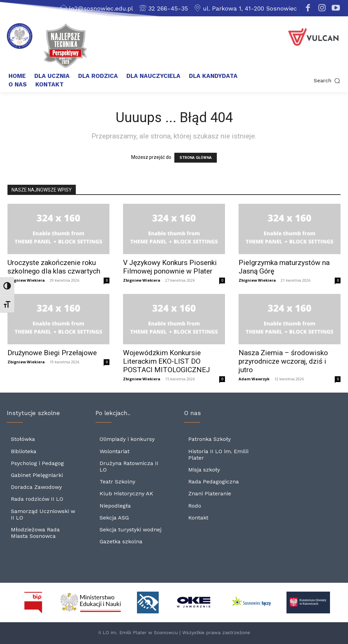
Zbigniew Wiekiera (26, 280)
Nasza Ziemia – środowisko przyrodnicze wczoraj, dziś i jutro (283, 361)
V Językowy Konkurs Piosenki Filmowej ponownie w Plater (170, 267)
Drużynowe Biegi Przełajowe (52, 353)
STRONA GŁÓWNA (196, 158)
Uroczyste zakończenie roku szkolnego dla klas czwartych (54, 267)
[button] (310, 81)
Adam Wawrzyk (254, 379)
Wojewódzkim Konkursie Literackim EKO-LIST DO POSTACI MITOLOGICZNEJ (167, 361)
